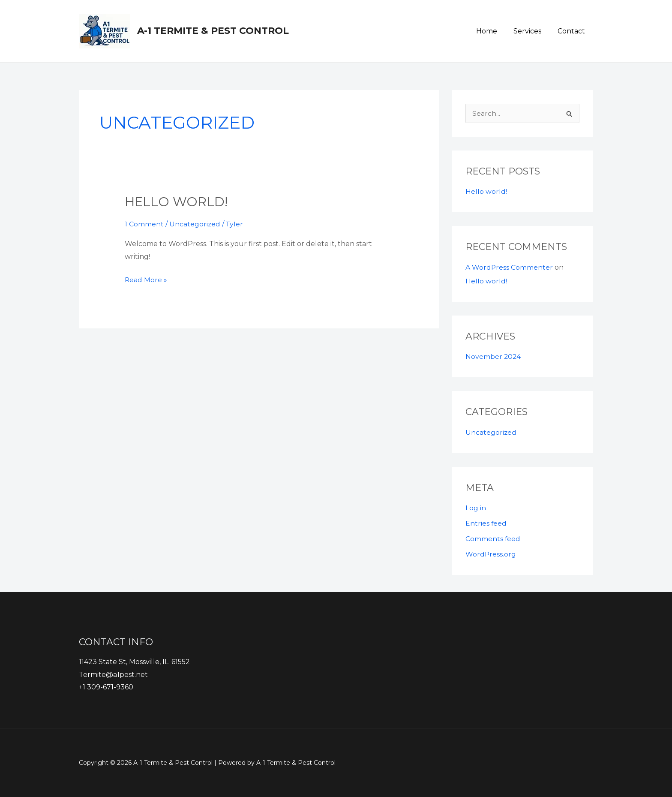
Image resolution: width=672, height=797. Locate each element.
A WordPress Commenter (509, 267)
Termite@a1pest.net (113, 675)
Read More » (146, 278)
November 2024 (493, 356)
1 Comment (144, 224)
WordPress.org (491, 554)
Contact (573, 31)
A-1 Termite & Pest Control (213, 31)
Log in (476, 508)
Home (493, 31)
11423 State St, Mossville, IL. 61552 (134, 662)
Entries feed (486, 523)
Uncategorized (195, 224)
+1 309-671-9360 (106, 687)
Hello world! (177, 202)
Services (531, 31)
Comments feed (493, 539)
